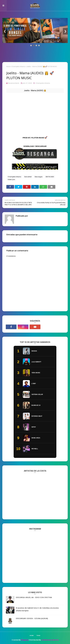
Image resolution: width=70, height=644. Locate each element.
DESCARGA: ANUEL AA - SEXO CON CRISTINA (34, 597)
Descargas (39, 177)
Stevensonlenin (14, 83)
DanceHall (28, 177)
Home (32, 635)
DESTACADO (50, 177)
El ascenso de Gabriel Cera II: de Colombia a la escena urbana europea (37, 609)
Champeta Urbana (18, 66)
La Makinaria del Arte (50, 640)
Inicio (8, 66)
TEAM (38, 635)
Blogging (25, 640)
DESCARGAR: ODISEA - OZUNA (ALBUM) (32, 618)
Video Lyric (11, 179)
